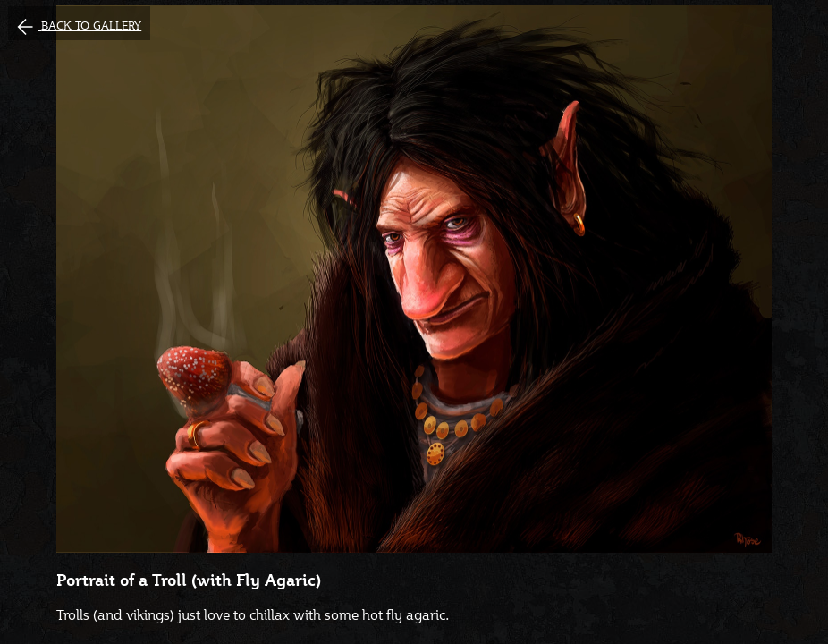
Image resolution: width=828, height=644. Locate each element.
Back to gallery (91, 25)
